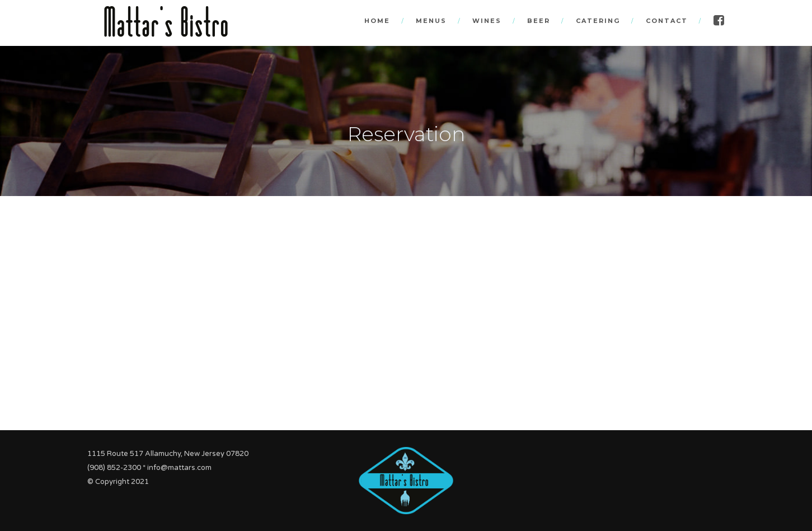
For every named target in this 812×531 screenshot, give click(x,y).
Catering (598, 21)
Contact (667, 21)
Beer (539, 21)
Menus (431, 21)
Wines (487, 21)
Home (377, 21)
